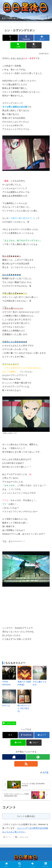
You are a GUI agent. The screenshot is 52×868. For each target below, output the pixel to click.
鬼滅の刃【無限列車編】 (24, 683)
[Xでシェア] (10, 38)
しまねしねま (9, 723)
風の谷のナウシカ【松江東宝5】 (24, 708)
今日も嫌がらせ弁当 (40, 683)
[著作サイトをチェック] (14, 757)
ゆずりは (6, 705)
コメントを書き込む (26, 816)
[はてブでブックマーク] (42, 38)
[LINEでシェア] (18, 45)
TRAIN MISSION (6, 683)
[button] (34, 45)
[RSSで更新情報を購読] (26, 764)
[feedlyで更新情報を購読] (38, 757)
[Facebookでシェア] (26, 38)
